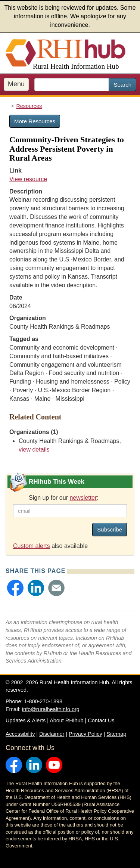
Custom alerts (32, 546)
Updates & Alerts (26, 720)
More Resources (35, 121)
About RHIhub (66, 720)
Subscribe (110, 529)
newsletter (83, 498)
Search (122, 85)
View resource (28, 179)
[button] (15, 588)
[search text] (72, 85)
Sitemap (116, 734)
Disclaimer (52, 734)
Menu (16, 84)
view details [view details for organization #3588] (34, 449)
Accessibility (20, 734)
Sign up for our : (64, 498)
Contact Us (101, 720)
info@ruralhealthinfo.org (51, 709)
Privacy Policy (85, 734)
